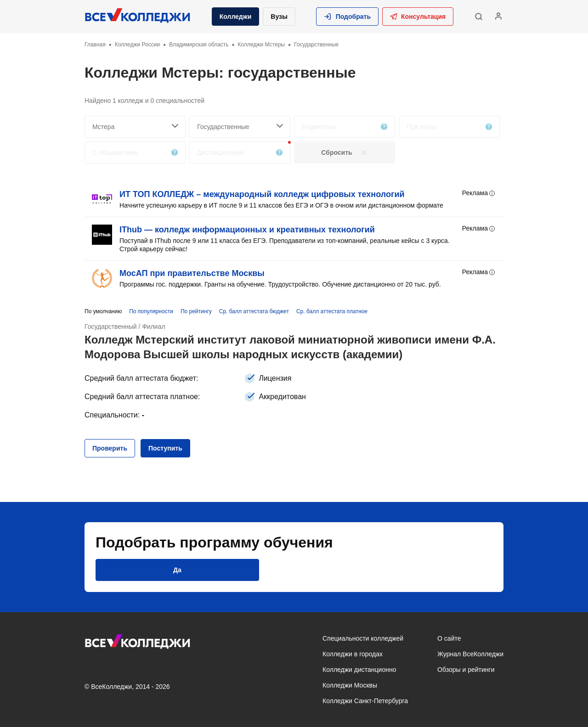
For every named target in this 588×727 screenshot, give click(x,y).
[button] (347, 17)
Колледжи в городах (353, 654)
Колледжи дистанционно (359, 670)
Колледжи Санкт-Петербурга (365, 701)
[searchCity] (135, 127)
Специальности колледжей (363, 638)
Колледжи (236, 17)
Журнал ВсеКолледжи (470, 654)
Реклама (479, 193)
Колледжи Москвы (350, 685)
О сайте (449, 638)
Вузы (279, 17)
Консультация (418, 17)
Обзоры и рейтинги (466, 670)
